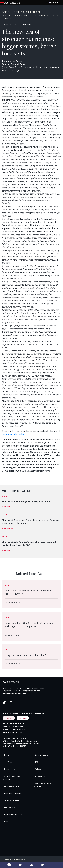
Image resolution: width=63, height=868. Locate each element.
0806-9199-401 (19, 729)
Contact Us (9, 822)
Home (7, 755)
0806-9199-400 (19, 726)
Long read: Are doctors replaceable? (25, 655)
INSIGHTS (6, 12)
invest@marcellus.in (16, 732)
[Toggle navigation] (61, 2)
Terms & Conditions (12, 800)
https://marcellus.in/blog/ (14, 434)
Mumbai (9, 718)
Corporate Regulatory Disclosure (43, 785)
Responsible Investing (13, 815)
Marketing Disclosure (13, 786)
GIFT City (23, 718)
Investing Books (42, 755)
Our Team (8, 762)
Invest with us (10, 769)
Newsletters (40, 776)
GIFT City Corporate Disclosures (11, 778)
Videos (38, 769)
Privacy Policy (9, 807)
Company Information (13, 793)
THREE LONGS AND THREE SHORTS (28, 12)
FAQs (37, 762)
